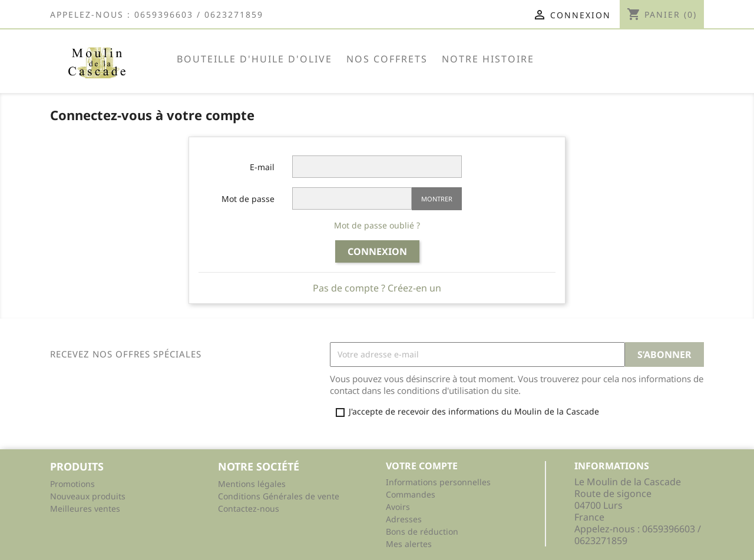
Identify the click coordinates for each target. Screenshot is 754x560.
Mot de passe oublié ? (377, 225)
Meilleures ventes (85, 508)
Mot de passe (248, 199)
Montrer (437, 199)
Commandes (411, 494)
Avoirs (398, 507)
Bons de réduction (422, 531)
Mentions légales (252, 484)
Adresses (404, 519)
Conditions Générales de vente (279, 496)
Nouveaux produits (88, 496)
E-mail (262, 167)
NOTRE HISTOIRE (488, 59)
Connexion (377, 251)
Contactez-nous (249, 508)
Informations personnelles (438, 482)
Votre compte (422, 466)
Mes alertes (409, 544)
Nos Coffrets (387, 59)
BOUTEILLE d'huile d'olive (254, 59)
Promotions (72, 484)
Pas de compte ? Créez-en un (377, 288)
